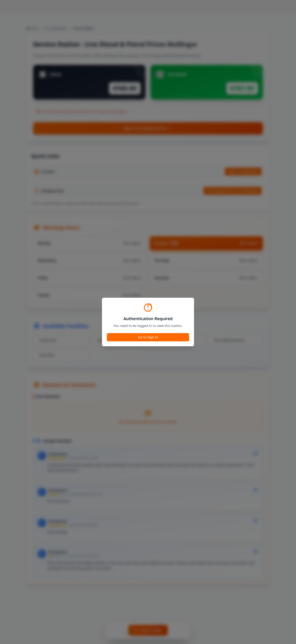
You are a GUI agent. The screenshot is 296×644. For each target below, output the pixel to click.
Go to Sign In (148, 337)
